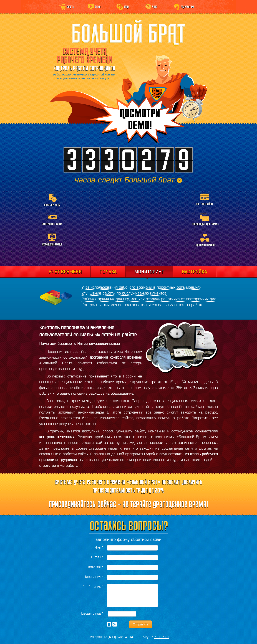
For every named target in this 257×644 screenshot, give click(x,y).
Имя (99, 547)
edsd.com (161, 637)
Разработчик (187, 7)
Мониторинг (149, 272)
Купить (70, 7)
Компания (94, 577)
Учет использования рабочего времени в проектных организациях (141, 287)
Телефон (95, 567)
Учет (65, 272)
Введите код (92, 613)
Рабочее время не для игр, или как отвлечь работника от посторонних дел (149, 299)
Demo (98, 7)
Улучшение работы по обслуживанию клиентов (124, 293)
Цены (126, 7)
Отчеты (108, 272)
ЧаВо (155, 7)
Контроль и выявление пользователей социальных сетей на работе (143, 305)
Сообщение (93, 586)
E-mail (97, 557)
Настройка (195, 272)
